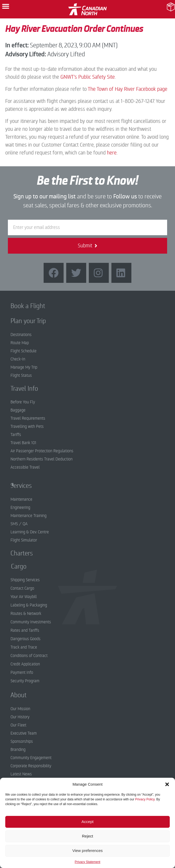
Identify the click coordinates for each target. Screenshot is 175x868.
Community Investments (31, 622)
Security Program (25, 681)
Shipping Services (25, 580)
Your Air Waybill (24, 597)
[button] (167, 784)
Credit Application (25, 664)
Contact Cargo (22, 588)
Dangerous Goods (25, 639)
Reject (88, 836)
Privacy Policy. (145, 799)
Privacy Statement (87, 862)
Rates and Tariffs (25, 630)
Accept (87, 822)
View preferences (87, 851)
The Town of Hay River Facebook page (128, 89)
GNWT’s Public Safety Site (88, 77)
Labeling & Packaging (29, 605)
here (112, 153)
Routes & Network (26, 614)
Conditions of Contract (29, 656)
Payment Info (22, 673)
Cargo (15, 566)
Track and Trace (24, 647)
